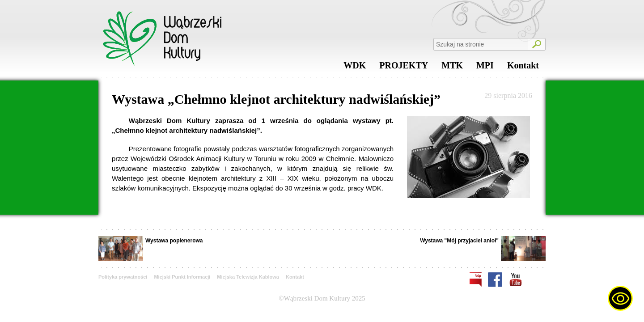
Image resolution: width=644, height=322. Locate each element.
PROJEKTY (404, 68)
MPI (485, 68)
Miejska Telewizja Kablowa (248, 277)
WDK (355, 68)
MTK (452, 68)
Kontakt (523, 68)
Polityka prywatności (123, 277)
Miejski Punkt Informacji (182, 277)
